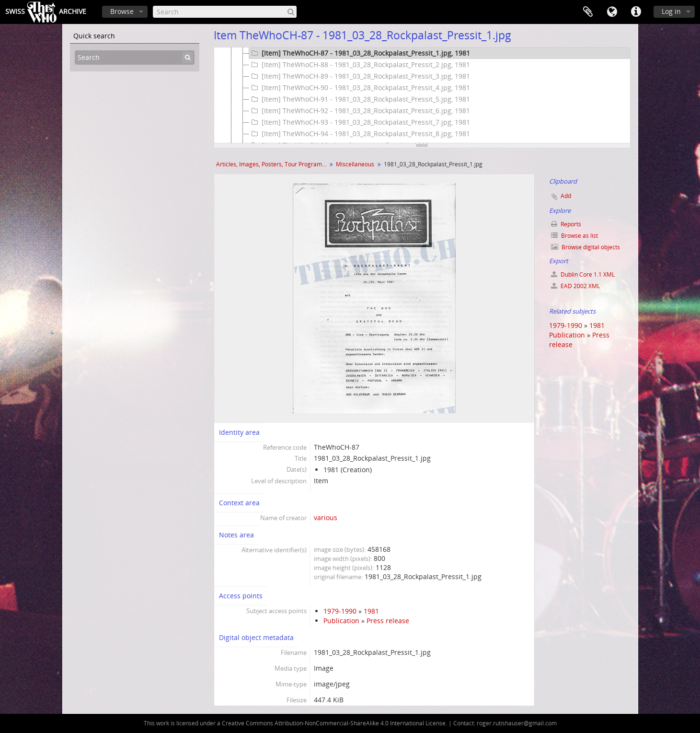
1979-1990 (340, 611)
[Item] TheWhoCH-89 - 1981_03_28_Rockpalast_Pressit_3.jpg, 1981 (360, 76)
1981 (371, 611)
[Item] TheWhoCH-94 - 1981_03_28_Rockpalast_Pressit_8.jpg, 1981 (360, 134)
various (326, 518)
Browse (122, 11)
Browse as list (574, 236)
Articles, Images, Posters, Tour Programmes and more (272, 164)
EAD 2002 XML (575, 286)
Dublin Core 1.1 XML (583, 274)
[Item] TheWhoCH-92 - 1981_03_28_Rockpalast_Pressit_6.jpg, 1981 (360, 111)
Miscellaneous (355, 164)
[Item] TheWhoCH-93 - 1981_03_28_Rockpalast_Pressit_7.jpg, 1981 (360, 122)
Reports (566, 224)
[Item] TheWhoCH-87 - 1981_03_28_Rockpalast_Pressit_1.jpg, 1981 (360, 53)
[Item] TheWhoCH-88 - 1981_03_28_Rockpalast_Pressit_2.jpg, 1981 (360, 65)
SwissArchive (46, 12)
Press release (388, 621)
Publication (341, 621)
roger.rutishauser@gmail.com (517, 723)
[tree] (422, 95)
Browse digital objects (585, 247)
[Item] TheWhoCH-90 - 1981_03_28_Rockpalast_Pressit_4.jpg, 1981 (360, 88)
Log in (671, 11)
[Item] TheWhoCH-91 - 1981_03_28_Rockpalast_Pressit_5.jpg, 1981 (360, 99)
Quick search (94, 36)
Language (612, 12)
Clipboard (588, 12)
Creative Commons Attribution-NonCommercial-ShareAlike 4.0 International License (334, 723)
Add (566, 196)
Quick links (636, 12)
